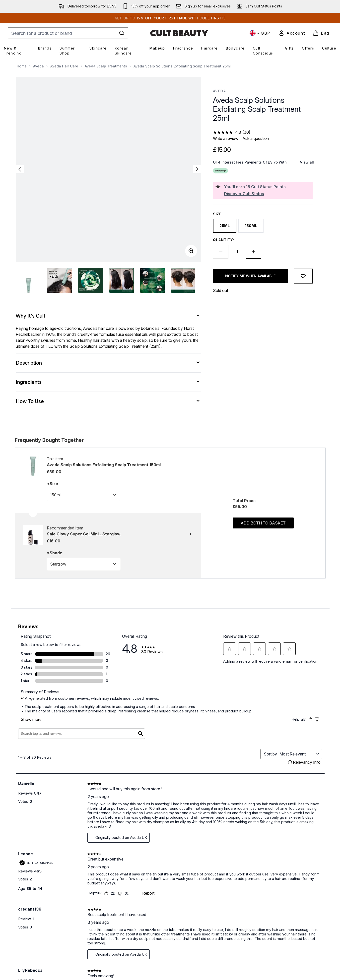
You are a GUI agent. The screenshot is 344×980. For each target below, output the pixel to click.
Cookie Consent (30, 944)
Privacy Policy (224, 917)
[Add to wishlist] (303, 276)
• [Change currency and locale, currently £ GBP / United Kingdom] (260, 33)
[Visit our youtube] (282, 867)
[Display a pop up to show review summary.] (57, 800)
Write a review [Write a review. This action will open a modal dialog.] (226, 138)
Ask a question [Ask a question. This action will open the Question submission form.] (256, 138)
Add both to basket (263, 523)
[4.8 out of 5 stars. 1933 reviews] (221, 807)
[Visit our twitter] (258, 867)
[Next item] (321, 763)
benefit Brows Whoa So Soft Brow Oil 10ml (54, 784)
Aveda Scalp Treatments (106, 66)
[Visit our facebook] (246, 867)
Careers (162, 923)
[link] (292, 33)
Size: (218, 214)
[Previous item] (20, 763)
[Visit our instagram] (270, 867)
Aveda (38, 66)
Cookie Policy (223, 923)
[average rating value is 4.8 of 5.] (228, 132)
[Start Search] (122, 33)
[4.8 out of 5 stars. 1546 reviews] (128, 807)
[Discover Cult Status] (267, 194)
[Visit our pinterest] (294, 867)
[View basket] (321, 33)
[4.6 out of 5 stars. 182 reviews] (34, 801)
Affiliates (275, 923)
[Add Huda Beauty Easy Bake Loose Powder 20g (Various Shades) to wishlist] (187, 699)
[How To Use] (108, 401)
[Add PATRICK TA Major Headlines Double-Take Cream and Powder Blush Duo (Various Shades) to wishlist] (279, 699)
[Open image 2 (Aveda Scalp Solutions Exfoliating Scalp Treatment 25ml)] (60, 281)
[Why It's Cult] (108, 316)
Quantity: (223, 240)
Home (22, 66)
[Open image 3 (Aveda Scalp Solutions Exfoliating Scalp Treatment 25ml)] (90, 281)
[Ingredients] (108, 382)
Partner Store (279, 941)
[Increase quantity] (254, 252)
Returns (106, 929)
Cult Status (277, 911)
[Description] (108, 363)
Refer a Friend (280, 935)
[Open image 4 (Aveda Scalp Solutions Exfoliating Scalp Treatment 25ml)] (121, 281)
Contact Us (108, 911)
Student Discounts (283, 929)
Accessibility (222, 935)
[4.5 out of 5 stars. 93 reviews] (311, 807)
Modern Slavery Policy (231, 929)
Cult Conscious (168, 929)
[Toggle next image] (197, 169)
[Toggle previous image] (20, 169)
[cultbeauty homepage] (179, 33)
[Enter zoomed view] (191, 251)
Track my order (112, 935)
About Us (163, 911)
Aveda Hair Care (64, 66)
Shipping (107, 923)
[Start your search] (68, 33)
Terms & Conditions (228, 911)
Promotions (277, 917)
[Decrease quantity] (221, 252)
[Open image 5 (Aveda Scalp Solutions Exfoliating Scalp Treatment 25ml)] (152, 281)
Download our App (171, 917)
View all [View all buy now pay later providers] (307, 162)
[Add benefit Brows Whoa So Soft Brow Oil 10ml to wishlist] (94, 699)
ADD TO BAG (59, 825)
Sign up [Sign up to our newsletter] (151, 867)
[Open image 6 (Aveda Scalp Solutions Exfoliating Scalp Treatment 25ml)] (183, 281)
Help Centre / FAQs (115, 917)
